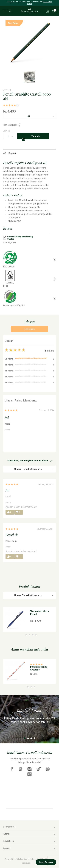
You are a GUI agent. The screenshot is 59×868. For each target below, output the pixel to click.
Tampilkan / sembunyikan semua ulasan (28, 461)
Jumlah (6, 131)
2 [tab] (26, 635)
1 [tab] (23, 635)
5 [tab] (36, 635)
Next (56, 46)
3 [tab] (29, 635)
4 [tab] (33, 635)
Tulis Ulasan (29, 329)
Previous (3, 46)
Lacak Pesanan (46, 862)
